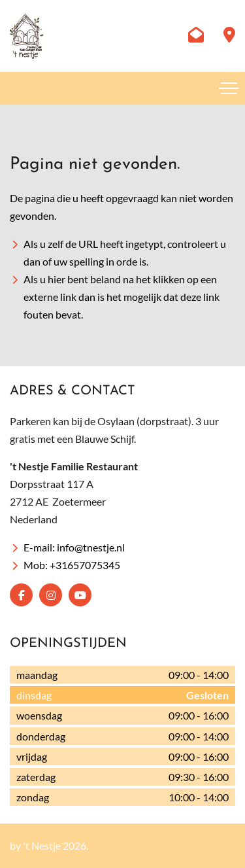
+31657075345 (85, 565)
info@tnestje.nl (91, 547)
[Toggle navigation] (229, 88)
